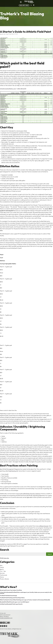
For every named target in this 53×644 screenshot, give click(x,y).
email (25, 544)
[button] (31, 5)
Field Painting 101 (13, 471)
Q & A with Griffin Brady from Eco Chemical (28, 494)
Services (2, 573)
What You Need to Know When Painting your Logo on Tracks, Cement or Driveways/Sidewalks (25, 600)
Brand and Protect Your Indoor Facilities (11, 590)
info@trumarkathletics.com (8, 89)
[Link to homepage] (29, 2)
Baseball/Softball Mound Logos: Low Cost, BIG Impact (15, 602)
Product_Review (5, 579)
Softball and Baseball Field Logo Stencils (11, 604)
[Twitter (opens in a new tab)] (3, 626)
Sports (2, 34)
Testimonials (4, 575)
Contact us (3, 544)
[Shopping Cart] (34, 5)
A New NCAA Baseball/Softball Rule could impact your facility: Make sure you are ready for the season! (26, 593)
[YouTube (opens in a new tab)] (6, 626)
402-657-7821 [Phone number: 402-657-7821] (24, 5)
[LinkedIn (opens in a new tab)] (4, 626)
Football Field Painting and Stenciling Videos (12, 598)
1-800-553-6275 (21, 89)
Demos (2, 577)
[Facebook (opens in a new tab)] (1, 626)
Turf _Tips (6, 34)
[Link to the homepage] (26, 636)
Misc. (1, 565)
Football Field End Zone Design (8, 596)
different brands (44, 526)
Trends (2, 567)
